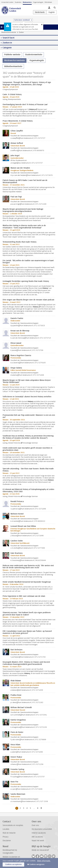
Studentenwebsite (34, 55)
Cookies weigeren (37, 864)
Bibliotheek (48, 2)
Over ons (35, 825)
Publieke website (12, 55)
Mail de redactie (9, 833)
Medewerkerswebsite (9, 32)
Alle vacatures (37, 837)
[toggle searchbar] (55, 7)
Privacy (5, 837)
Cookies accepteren (13, 864)
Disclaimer (7, 841)
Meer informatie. (44, 861)
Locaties (6, 829)
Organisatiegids (38, 2)
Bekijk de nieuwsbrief (40, 850)
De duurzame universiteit (42, 829)
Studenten (18, 2)
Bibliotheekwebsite (13, 66)
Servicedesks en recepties (13, 825)
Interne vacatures (39, 833)
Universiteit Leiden (7, 2)
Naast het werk (38, 841)
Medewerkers (27, 2)
